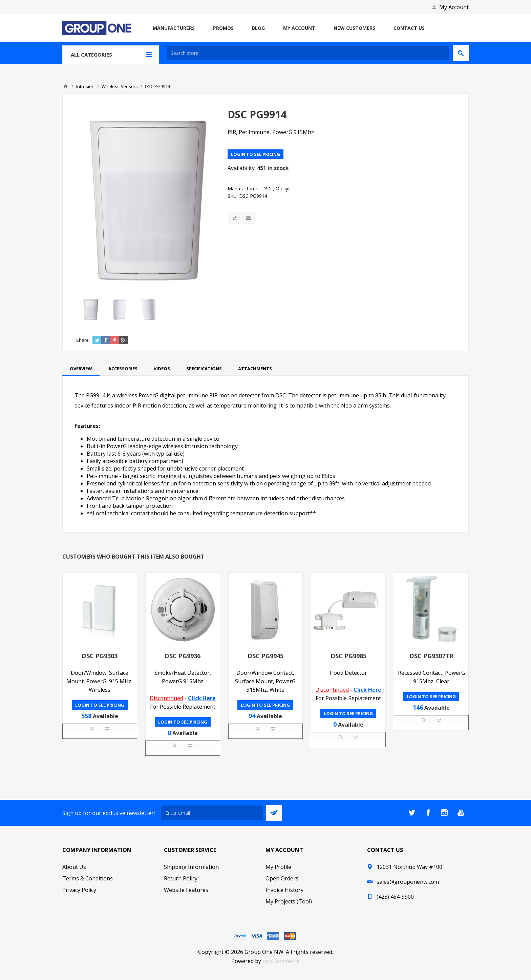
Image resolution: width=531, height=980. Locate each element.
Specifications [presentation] (204, 369)
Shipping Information (191, 867)
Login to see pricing (256, 154)
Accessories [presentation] (123, 369)
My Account (454, 7)
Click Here (202, 698)
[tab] (81, 369)
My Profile (278, 867)
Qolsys (283, 189)
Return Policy (181, 878)
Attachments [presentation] (255, 369)
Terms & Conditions (88, 878)
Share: (83, 340)
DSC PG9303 (100, 656)
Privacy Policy (79, 890)
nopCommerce (281, 961)
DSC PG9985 (348, 656)
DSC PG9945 (265, 656)
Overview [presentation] (81, 369)
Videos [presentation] (162, 369)
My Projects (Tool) (289, 901)
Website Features (186, 890)
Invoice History (284, 890)
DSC (267, 189)
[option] (91, 310)
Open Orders (282, 878)
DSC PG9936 (183, 656)
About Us (74, 867)
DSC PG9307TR (431, 656)
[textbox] (308, 53)
